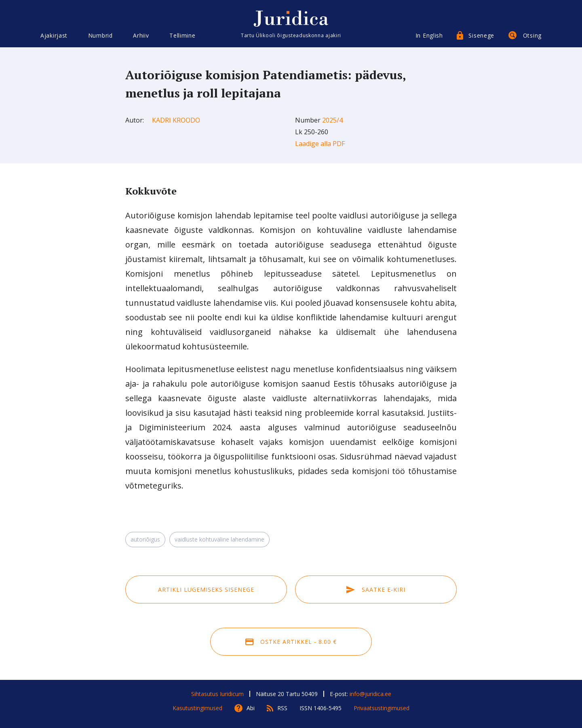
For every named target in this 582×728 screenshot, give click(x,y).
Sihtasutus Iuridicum (217, 694)
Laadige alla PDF (320, 144)
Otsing (532, 35)
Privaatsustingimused (382, 708)
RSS (282, 708)
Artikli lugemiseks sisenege (206, 589)
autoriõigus (145, 539)
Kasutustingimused (197, 708)
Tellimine (182, 35)
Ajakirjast (54, 35)
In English (429, 35)
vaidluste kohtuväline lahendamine (219, 539)
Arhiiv (141, 35)
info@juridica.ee (370, 694)
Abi (251, 708)
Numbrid (100, 35)
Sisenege (481, 35)
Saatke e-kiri (376, 589)
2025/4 (332, 120)
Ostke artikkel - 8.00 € (291, 642)
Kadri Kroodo (176, 120)
